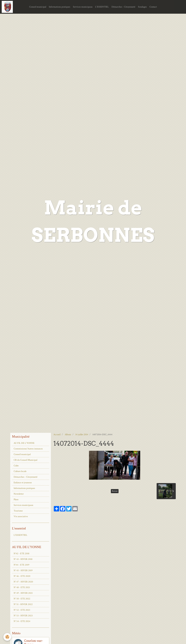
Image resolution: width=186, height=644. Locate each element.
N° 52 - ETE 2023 (22, 610)
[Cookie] (7, 637)
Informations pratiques (60, 7)
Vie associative (21, 516)
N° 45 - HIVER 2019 (23, 570)
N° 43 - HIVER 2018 (23, 559)
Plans (16, 500)
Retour (115, 491)
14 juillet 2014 (82, 435)
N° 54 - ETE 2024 (22, 621)
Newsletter (19, 494)
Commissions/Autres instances (28, 449)
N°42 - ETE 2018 (22, 554)
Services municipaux (83, 7)
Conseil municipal (38, 7)
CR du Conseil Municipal (25, 460)
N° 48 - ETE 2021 (22, 587)
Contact (153, 7)
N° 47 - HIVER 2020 (23, 582)
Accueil (57, 435)
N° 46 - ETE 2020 (22, 576)
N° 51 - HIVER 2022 (23, 604)
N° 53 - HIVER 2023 (23, 616)
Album (68, 435)
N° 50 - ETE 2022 (22, 599)
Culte (16, 466)
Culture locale (20, 471)
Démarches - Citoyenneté (123, 7)
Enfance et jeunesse (23, 483)
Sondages (142, 7)
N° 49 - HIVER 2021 (23, 593)
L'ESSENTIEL (102, 7)
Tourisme (18, 511)
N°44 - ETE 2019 (22, 565)
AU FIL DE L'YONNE (24, 443)
